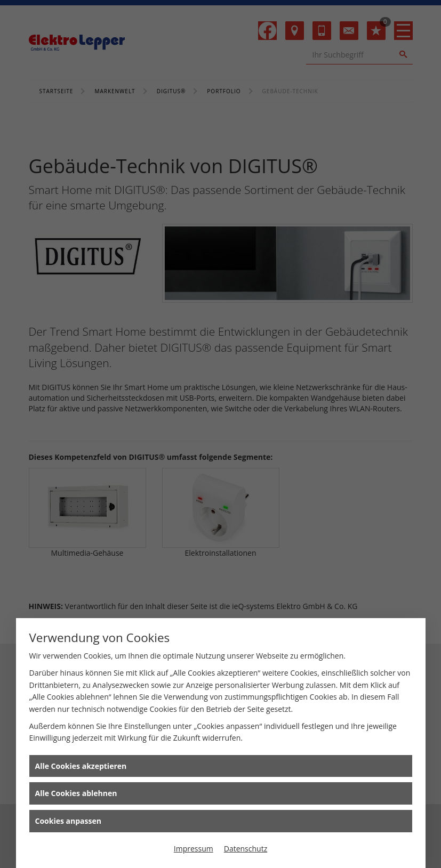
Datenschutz (246, 849)
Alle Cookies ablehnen (76, 793)
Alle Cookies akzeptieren (81, 766)
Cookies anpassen (68, 821)
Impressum (194, 849)
